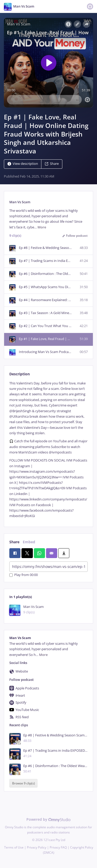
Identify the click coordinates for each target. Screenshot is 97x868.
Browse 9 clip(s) (24, 783)
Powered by (48, 819)
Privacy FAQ (58, 847)
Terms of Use (14, 847)
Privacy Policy (37, 847)
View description (23, 164)
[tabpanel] (48, 450)
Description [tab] (20, 374)
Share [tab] (14, 542)
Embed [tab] (29, 542)
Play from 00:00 (24, 575)
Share (52, 164)
